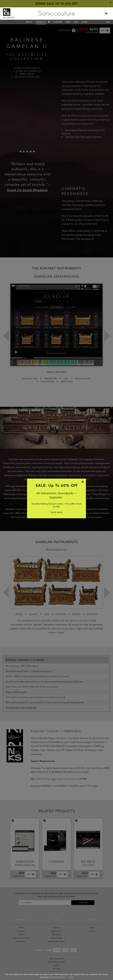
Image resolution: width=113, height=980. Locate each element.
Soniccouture (57, 13)
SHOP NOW (56, 512)
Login (108, 22)
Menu (49, 22)
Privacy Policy (60, 977)
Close (71, 977)
